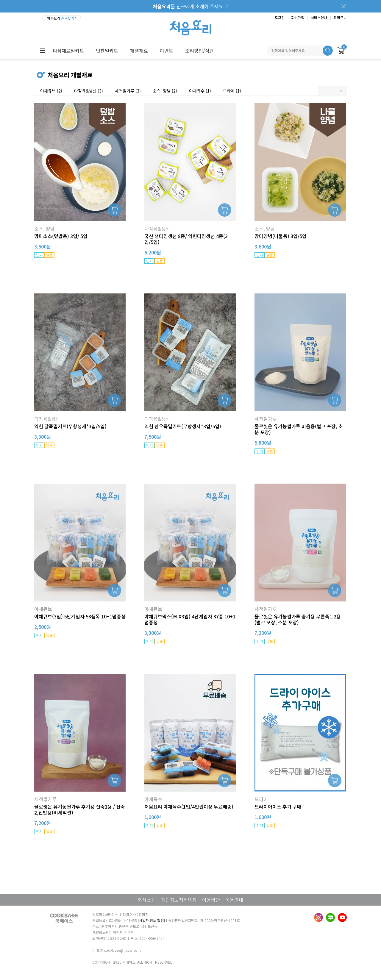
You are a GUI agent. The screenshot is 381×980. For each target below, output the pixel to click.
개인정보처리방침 (179, 900)
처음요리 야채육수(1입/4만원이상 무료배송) (189, 806)
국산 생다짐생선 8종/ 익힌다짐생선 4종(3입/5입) (186, 239)
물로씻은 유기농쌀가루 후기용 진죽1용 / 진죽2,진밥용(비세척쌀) (80, 809)
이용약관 (211, 900)
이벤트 (167, 51)
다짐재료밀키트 (68, 51)
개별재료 (139, 51)
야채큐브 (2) (51, 91)
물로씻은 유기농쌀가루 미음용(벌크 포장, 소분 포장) (299, 429)
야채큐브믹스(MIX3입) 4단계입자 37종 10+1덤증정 (190, 619)
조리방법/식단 (199, 51)
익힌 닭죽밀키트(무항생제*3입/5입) (70, 426)
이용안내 (234, 900)
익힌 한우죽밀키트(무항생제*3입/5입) (183, 426)
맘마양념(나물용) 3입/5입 (281, 236)
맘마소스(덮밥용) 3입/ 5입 (61, 236)
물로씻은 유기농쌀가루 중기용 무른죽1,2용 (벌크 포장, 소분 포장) (298, 619)
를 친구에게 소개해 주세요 (188, 6)
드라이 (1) (232, 91)
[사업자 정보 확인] (151, 920)
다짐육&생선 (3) (89, 91)
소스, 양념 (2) (165, 91)
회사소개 (147, 900)
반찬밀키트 (107, 51)
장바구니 (340, 17)
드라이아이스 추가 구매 (278, 806)
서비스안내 (319, 17)
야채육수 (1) (200, 91)
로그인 (280, 17)
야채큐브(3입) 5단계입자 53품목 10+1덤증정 (80, 616)
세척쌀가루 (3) (128, 91)
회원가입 (298, 17)
